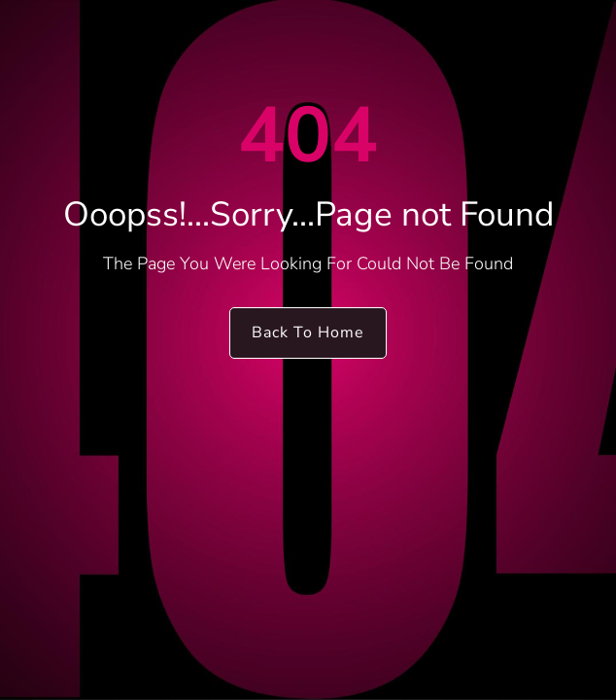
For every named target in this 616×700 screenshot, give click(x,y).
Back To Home (308, 332)
